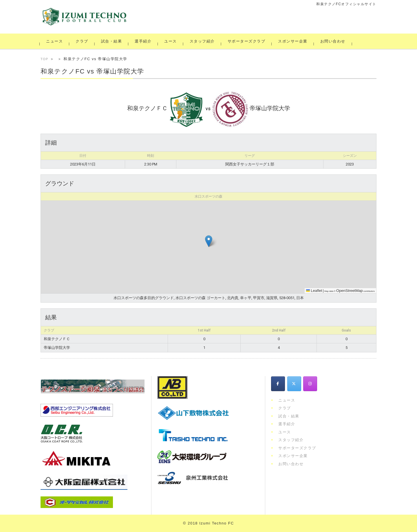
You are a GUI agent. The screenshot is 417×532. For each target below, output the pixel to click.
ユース (171, 41)
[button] (209, 241)
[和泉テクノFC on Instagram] (310, 384)
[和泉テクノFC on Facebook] (278, 384)
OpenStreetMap (350, 291)
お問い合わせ (334, 41)
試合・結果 (113, 41)
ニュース (55, 41)
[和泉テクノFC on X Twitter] (294, 384)
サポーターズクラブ (247, 41)
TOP (44, 59)
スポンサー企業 (294, 41)
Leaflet (314, 291)
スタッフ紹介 (203, 41)
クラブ (83, 41)
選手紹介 (144, 41)
